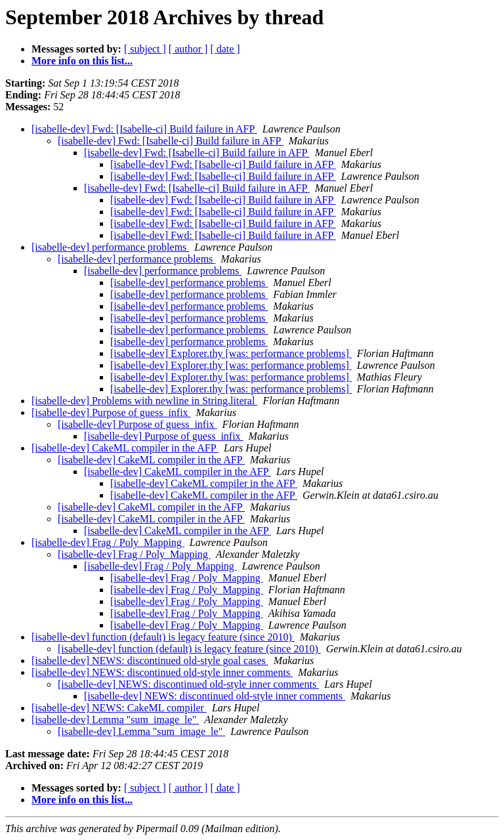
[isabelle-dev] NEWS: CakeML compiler (119, 708)
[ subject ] (145, 49)
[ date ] (225, 49)
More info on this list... (82, 61)
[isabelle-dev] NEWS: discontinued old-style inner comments (162, 672)
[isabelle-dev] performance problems (110, 247)
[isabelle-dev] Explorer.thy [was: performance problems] (231, 353)
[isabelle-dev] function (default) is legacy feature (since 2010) (163, 637)
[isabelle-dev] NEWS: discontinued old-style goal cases (150, 661)
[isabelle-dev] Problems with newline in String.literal (144, 401)
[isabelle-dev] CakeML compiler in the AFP (125, 448)
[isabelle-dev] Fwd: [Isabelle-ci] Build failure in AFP (144, 129)
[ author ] (188, 49)
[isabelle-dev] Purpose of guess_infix (111, 412)
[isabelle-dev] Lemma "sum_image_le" (115, 720)
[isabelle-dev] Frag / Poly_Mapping (108, 542)
